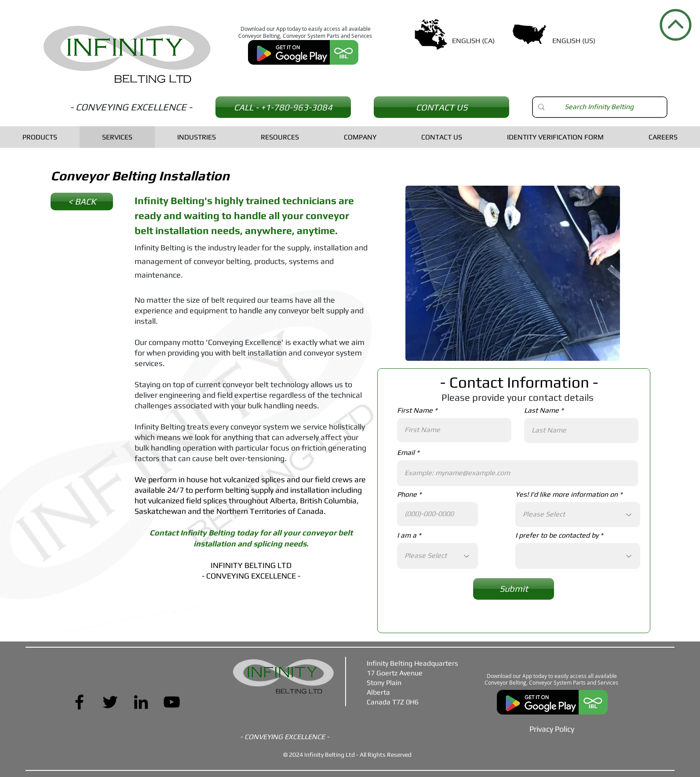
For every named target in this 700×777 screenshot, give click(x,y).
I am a (407, 535)
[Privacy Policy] (552, 729)
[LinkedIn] (141, 702)
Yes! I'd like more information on (567, 495)
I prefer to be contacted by (557, 535)
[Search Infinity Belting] (599, 107)
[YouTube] (172, 702)
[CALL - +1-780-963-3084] (283, 107)
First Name (415, 410)
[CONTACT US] (441, 107)
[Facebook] (79, 702)
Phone (407, 495)
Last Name (541, 410)
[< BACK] (82, 202)
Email (406, 453)
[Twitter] (110, 702)
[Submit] (514, 589)
